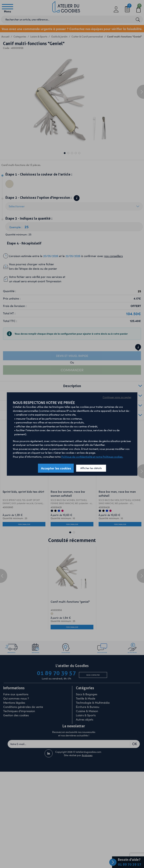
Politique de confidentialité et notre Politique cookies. (92, 457)
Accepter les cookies (56, 468)
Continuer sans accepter (117, 397)
